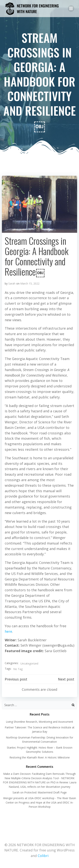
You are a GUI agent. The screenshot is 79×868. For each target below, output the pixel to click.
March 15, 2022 (30, 283)
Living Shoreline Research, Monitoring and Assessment (39, 722)
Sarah (12, 283)
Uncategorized (29, 663)
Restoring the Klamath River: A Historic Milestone (40, 757)
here (8, 631)
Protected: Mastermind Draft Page (45, 792)
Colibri (43, 856)
